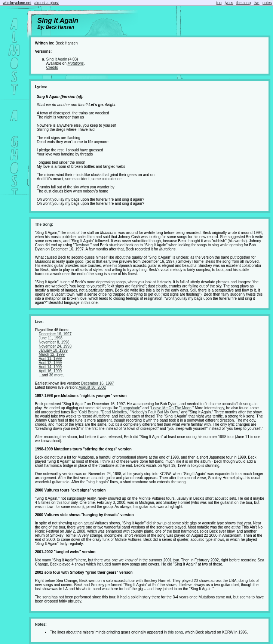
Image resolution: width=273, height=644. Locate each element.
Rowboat (82, 245)
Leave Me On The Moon (171, 408)
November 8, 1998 (54, 342)
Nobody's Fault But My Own (155, 412)
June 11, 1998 (50, 338)
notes (267, 3)
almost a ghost (47, 3)
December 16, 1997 (55, 334)
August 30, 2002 (92, 387)
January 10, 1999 (53, 350)
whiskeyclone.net (17, 3)
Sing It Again (56, 59)
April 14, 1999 (50, 367)
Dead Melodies (114, 412)
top (219, 3)
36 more (56, 375)
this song (175, 632)
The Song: (44, 224)
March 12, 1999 (52, 355)
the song (243, 3)
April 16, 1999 (50, 371)
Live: (39, 322)
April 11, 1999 (50, 359)
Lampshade (130, 408)
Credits (52, 67)
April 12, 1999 (50, 363)
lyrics (229, 3)
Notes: (41, 624)
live (257, 3)
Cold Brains (89, 412)
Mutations (76, 63)
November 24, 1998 (55, 346)
